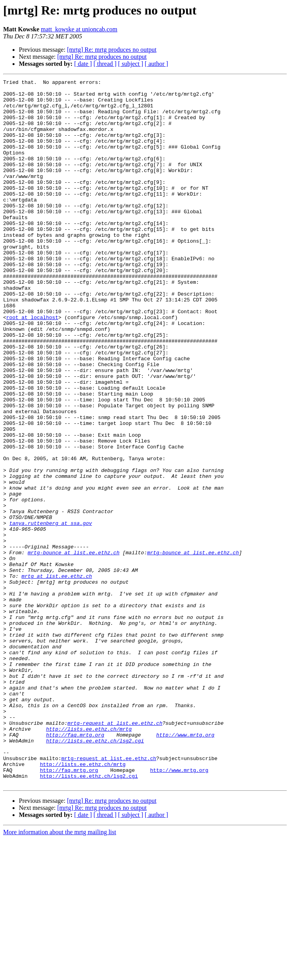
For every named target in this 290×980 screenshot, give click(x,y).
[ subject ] (131, 64)
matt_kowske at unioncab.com (79, 29)
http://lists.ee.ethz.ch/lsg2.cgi (95, 873)
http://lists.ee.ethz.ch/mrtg (89, 859)
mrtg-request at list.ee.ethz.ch (115, 852)
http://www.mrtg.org (185, 866)
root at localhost (32, 365)
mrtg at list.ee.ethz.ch (57, 676)
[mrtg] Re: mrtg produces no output (112, 50)
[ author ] (157, 64)
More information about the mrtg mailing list (60, 973)
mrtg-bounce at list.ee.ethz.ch (73, 648)
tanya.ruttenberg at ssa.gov (51, 612)
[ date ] (83, 64)
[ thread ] (105, 64)
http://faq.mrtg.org (75, 866)
